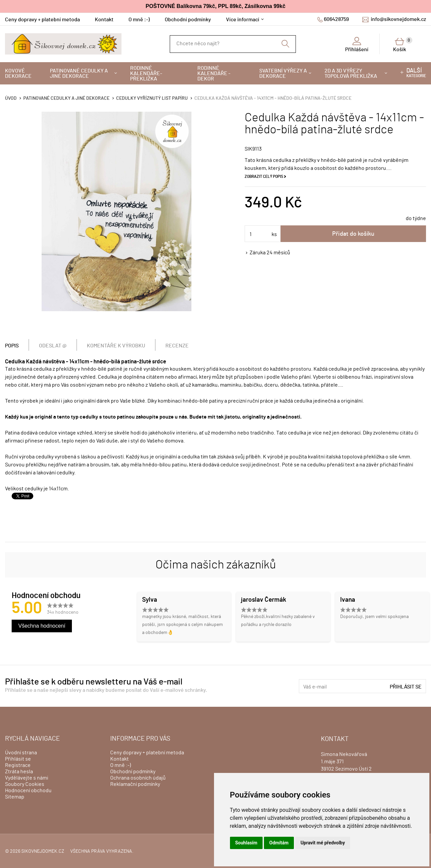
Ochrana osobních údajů (138, 778)
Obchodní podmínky (188, 20)
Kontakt (104, 20)
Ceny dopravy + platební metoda (42, 20)
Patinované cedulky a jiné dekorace (79, 73)
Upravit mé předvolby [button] (323, 843)
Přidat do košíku (353, 234)
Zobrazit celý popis (264, 177)
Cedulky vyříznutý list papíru (152, 98)
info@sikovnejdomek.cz (398, 19)
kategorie (416, 73)
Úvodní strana (21, 753)
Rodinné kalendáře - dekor (214, 73)
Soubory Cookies (25, 784)
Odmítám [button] (279, 843)
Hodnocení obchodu (28, 791)
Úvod (11, 98)
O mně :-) (139, 20)
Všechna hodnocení (42, 626)
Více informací (243, 20)
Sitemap (15, 797)
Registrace (18, 765)
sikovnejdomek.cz (43, 851)
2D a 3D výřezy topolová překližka (351, 73)
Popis (12, 346)
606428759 (336, 19)
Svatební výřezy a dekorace (283, 73)
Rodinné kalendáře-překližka (146, 73)
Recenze (177, 346)
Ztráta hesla (19, 772)
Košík (403, 45)
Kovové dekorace (18, 73)
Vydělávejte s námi (27, 778)
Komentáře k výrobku (116, 346)
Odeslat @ (53, 346)
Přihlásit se (406, 687)
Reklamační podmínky (135, 784)
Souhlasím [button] (246, 843)
